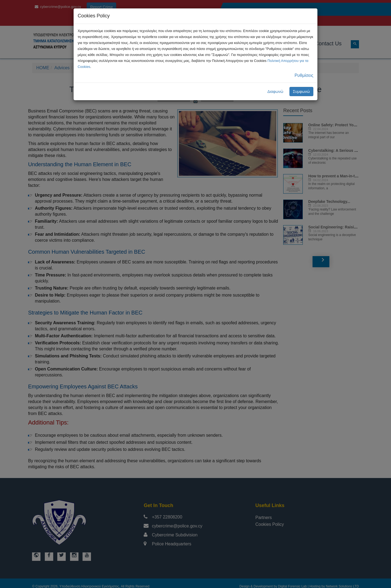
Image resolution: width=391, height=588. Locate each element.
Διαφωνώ (275, 92)
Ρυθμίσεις (304, 75)
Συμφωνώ (301, 92)
